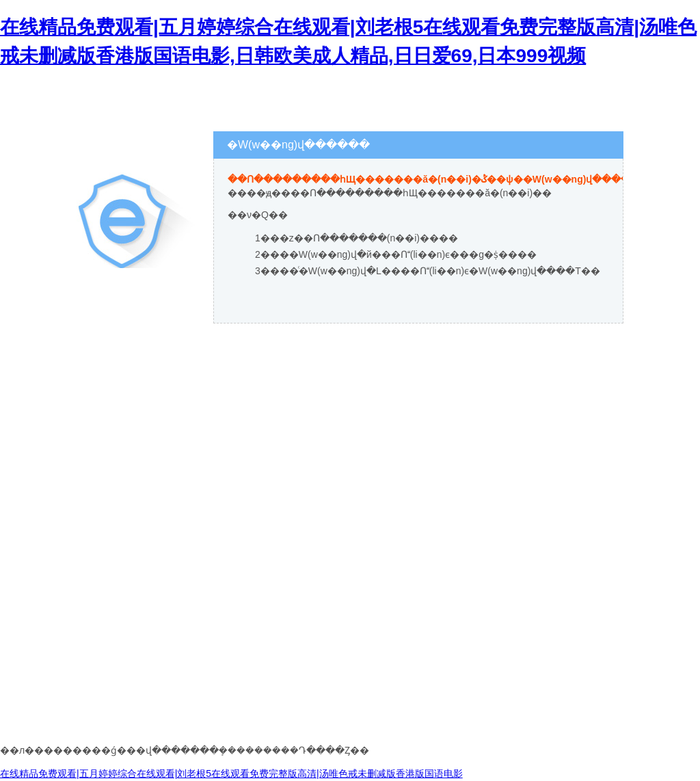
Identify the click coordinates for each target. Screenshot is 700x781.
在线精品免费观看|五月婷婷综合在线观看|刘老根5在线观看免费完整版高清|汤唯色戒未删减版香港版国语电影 (231, 773)
